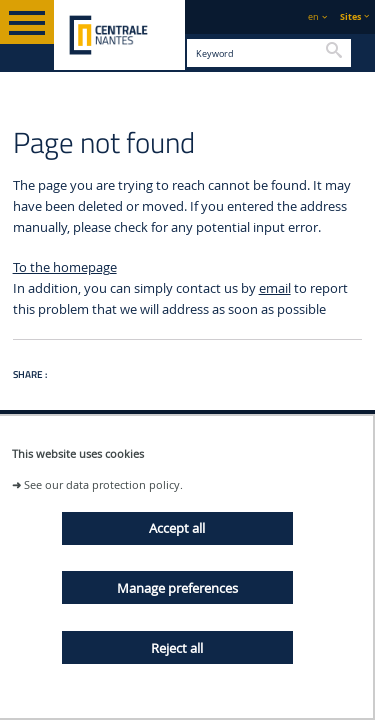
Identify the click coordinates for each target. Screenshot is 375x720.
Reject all (177, 648)
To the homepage (65, 267)
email (275, 288)
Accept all (177, 528)
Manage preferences (177, 588)
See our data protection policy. (103, 484)
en (313, 16)
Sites (350, 16)
